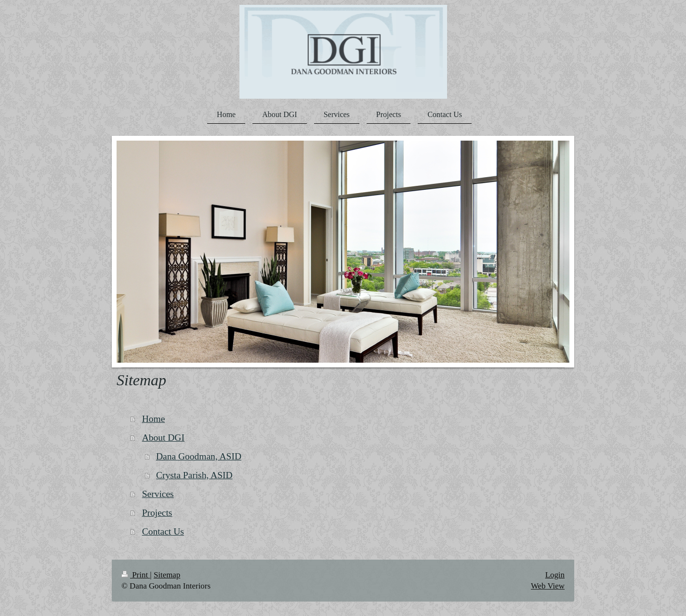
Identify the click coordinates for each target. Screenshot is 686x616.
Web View (548, 586)
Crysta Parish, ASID (194, 475)
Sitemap (167, 575)
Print (136, 575)
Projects (157, 513)
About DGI (163, 438)
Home (154, 419)
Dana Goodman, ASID (199, 456)
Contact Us (163, 531)
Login (555, 575)
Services (158, 494)
